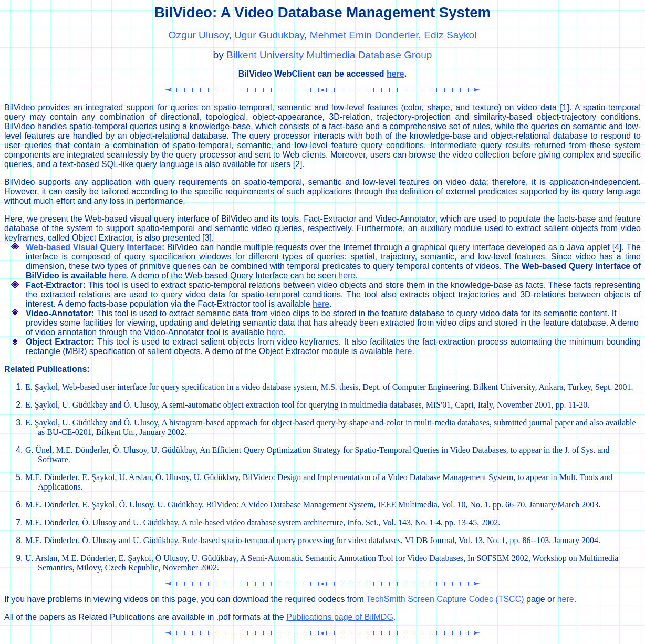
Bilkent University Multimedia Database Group (329, 55)
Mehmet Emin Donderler (364, 35)
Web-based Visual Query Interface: (95, 247)
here (396, 74)
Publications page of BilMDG (340, 617)
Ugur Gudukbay (269, 35)
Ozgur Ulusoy (199, 35)
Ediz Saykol (450, 35)
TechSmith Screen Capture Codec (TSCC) (445, 599)
